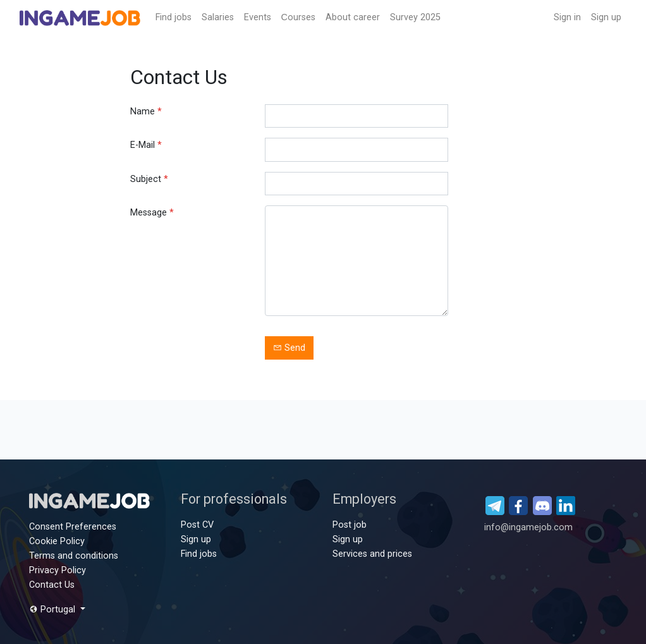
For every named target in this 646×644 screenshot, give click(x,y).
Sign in (567, 17)
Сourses (298, 17)
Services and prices (372, 554)
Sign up (606, 17)
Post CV (197, 525)
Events (258, 17)
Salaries (218, 17)
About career (353, 17)
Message (152, 213)
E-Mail (146, 145)
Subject (149, 179)
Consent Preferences (73, 527)
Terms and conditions (74, 556)
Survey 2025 (415, 17)
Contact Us (52, 585)
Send (289, 348)
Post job (350, 525)
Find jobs (174, 17)
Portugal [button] (53, 610)
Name (146, 112)
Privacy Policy (58, 570)
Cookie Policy (57, 541)
